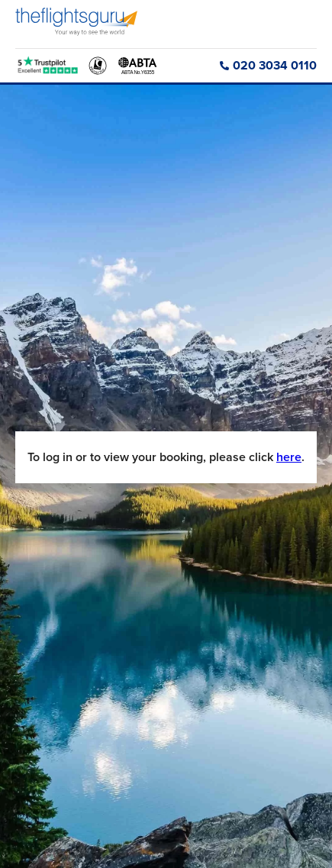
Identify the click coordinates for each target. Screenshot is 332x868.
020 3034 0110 (268, 65)
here (289, 457)
